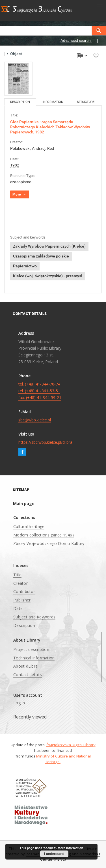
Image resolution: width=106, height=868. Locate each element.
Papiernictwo (25, 266)
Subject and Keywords (34, 617)
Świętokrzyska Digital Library (71, 745)
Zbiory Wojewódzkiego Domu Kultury (49, 543)
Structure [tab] (86, 102)
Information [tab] (53, 102)
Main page (24, 504)
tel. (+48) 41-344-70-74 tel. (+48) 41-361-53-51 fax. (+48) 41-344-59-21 (40, 391)
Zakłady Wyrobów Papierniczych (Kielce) (49, 246)
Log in (19, 703)
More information (70, 848)
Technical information (34, 658)
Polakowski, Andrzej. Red (32, 148)
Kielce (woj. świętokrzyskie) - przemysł (48, 276)
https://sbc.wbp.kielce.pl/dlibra (45, 442)
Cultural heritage (29, 526)
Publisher (22, 600)
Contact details (28, 675)
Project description (31, 649)
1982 (15, 165)
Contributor (24, 591)
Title (17, 575)
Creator (20, 583)
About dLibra (25, 666)
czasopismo (21, 182)
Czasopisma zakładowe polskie (41, 256)
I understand (54, 854)
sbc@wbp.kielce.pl (35, 420)
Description (24, 625)
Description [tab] (20, 102)
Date (18, 608)
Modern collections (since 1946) (44, 535)
